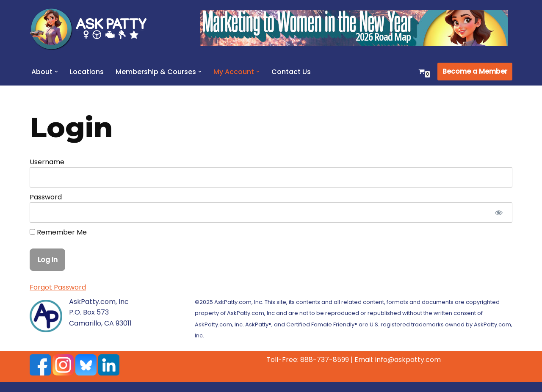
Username (47, 162)
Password (46, 197)
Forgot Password (58, 287)
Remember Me (58, 232)
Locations (87, 72)
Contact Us (291, 72)
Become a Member (475, 71)
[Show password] (499, 213)
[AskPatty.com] (93, 29)
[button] (56, 72)
